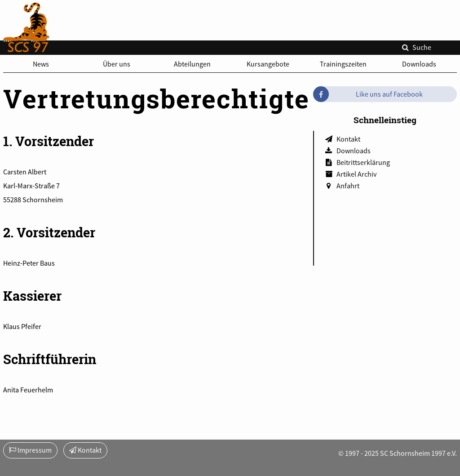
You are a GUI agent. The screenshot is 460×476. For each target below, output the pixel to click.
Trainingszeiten (343, 64)
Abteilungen (192, 64)
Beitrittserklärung (363, 162)
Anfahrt (348, 186)
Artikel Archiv (356, 174)
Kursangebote (268, 64)
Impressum (30, 450)
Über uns (117, 64)
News (41, 64)
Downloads (419, 64)
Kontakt (348, 139)
